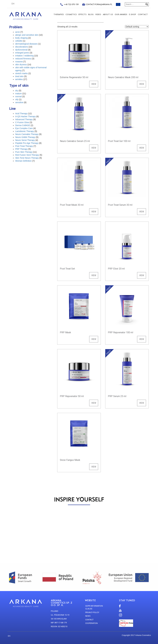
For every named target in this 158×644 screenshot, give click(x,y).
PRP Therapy (21, 149)
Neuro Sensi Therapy (25, 140)
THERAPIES (59, 14)
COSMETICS (71, 14)
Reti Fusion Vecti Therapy (27, 155)
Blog (91, 14)
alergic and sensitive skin (27, 35)
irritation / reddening (24, 56)
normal (18, 96)
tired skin (19, 76)
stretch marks (21, 73)
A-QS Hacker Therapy (25, 116)
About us (108, 14)
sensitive (19, 102)
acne (17, 32)
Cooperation (91, 623)
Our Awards (121, 14)
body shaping (21, 38)
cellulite (19, 41)
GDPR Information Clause (94, 607)
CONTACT (143, 14)
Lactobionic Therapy (25, 131)
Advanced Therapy (24, 119)
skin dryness (21, 65)
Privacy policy (92, 612)
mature (19, 94)
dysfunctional (21, 50)
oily (17, 99)
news (88, 616)
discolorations (22, 47)
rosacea (19, 62)
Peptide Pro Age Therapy (27, 143)
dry (17, 91)
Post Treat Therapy (24, 146)
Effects (82, 14)
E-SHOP (133, 14)
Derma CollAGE (23, 125)
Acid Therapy (21, 113)
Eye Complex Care (24, 128)
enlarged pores (22, 53)
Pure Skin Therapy (24, 152)
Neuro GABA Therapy (25, 137)
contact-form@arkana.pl (97, 5)
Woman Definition (23, 161)
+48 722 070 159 (69, 5)
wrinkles (19, 79)
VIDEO (98, 14)
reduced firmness (23, 59)
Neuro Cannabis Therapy (27, 134)
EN (13, 4)
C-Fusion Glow (22, 122)
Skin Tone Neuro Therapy (27, 158)
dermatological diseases (26, 44)
